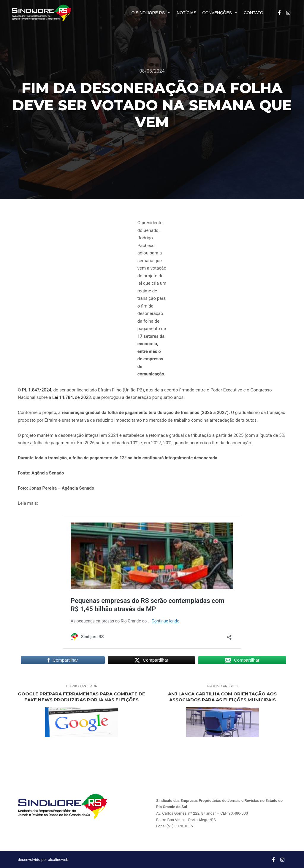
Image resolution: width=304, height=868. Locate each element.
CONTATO (254, 13)
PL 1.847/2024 (37, 390)
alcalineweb (58, 860)
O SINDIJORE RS (151, 13)
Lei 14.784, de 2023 (72, 397)
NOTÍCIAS (186, 13)
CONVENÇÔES (220, 13)
